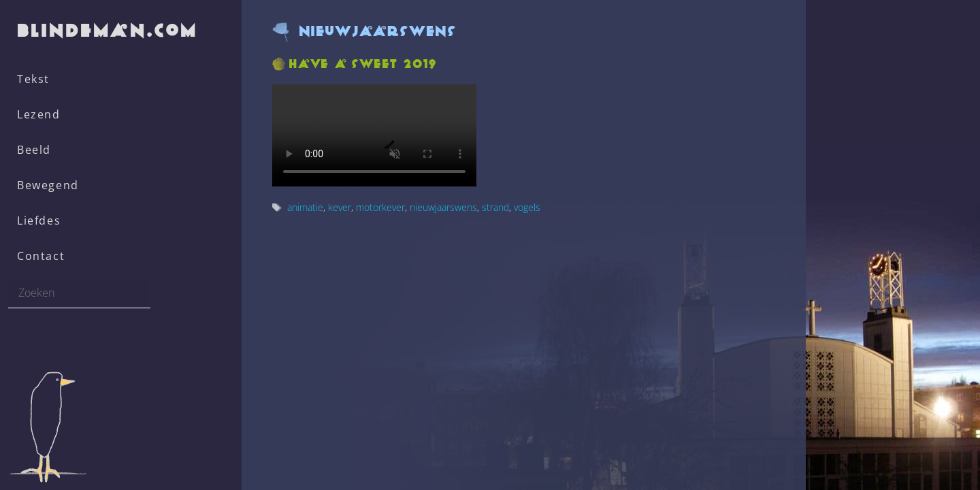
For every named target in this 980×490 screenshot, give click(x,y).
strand (495, 207)
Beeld (34, 150)
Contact (41, 256)
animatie (305, 207)
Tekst (33, 79)
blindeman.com (108, 30)
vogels (527, 207)
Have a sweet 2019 (363, 64)
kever (340, 207)
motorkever (380, 207)
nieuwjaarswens (443, 207)
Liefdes (39, 220)
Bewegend (48, 185)
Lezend (39, 114)
